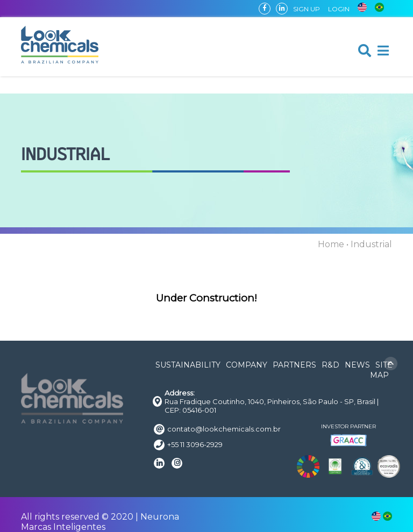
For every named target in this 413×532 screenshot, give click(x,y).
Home (331, 244)
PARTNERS (294, 365)
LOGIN (339, 9)
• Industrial (369, 244)
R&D (330, 365)
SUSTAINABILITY (188, 365)
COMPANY (247, 365)
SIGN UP (307, 9)
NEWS (357, 365)
